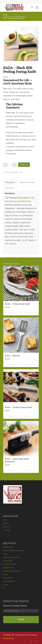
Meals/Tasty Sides (9, 568)
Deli (4, 588)
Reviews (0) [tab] (10, 188)
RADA (21, 172)
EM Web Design (8, 638)
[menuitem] (31, 7)
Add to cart (24, 165)
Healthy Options (8, 561)
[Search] (31, 7)
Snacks (5, 574)
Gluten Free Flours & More (11, 557)
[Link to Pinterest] (37, 641)
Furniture (6, 585)
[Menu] (36, 7)
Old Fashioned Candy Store (12, 571)
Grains (5, 554)
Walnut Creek (7, 578)
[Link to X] (31, 641)
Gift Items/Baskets (14, 172)
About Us (6, 523)
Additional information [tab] (27, 182)
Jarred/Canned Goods (10, 564)
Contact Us (7, 530)
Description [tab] (10, 182)
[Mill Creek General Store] (17, 7)
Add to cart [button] (13, 313)
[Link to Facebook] (34, 641)
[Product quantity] (10, 165)
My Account (7, 527)
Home (5, 520)
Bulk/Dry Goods (8, 547)
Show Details (29, 313)
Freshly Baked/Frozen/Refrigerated (14, 551)
